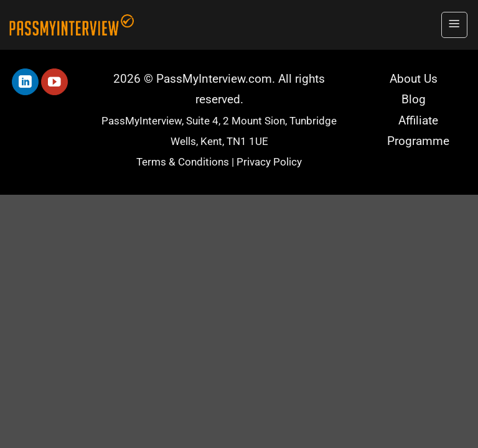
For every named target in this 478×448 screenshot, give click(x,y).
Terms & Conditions (183, 162)
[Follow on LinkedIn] (25, 82)
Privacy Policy (269, 162)
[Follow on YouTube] (54, 82)
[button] (454, 25)
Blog (414, 100)
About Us (414, 79)
